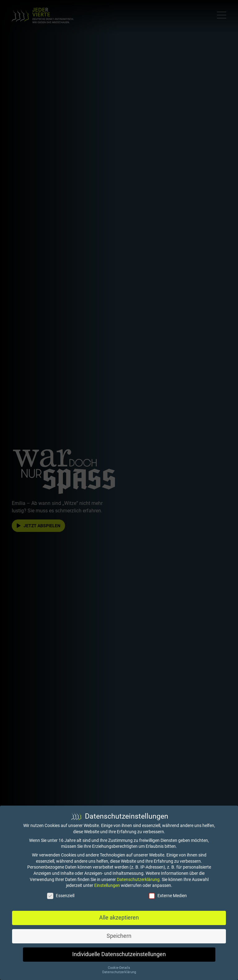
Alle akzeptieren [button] (119, 918)
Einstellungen (107, 885)
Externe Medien (168, 896)
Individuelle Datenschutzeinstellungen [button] (119, 954)
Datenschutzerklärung (138, 879)
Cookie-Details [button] (119, 968)
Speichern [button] (119, 936)
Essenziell (61, 896)
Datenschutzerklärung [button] (119, 972)
